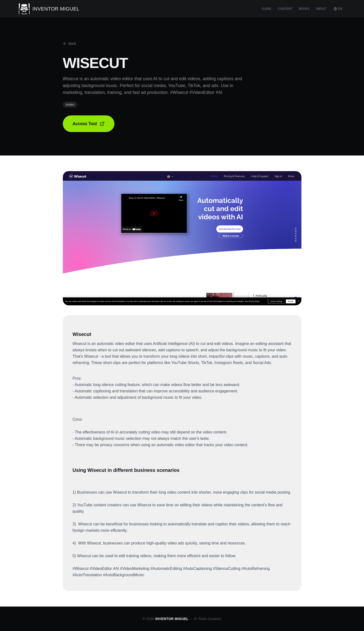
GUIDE (267, 9)
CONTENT (285, 9)
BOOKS (304, 9)
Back (70, 44)
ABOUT (321, 9)
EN (338, 9)
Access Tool (89, 124)
